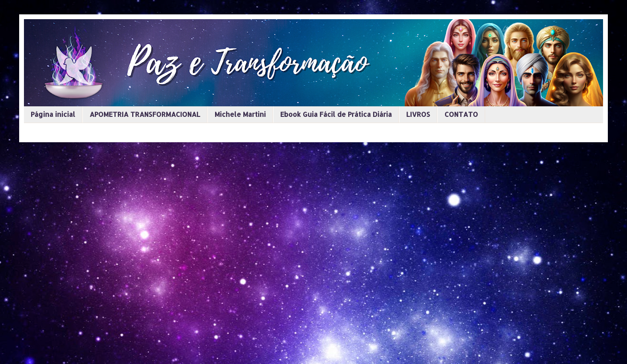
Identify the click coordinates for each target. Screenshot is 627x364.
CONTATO (461, 114)
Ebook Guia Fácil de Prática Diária (336, 114)
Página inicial (53, 114)
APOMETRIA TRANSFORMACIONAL (145, 114)
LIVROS (418, 114)
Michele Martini (240, 114)
